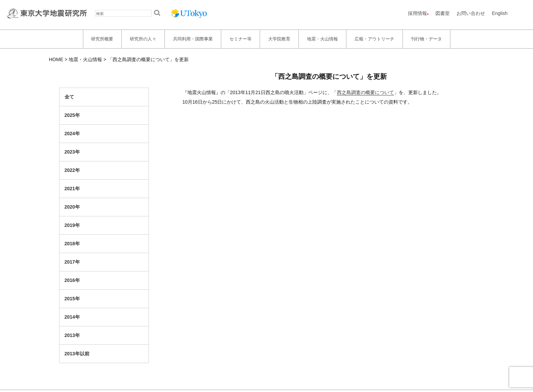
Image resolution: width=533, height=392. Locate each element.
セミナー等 (240, 39)
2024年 (72, 133)
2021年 (72, 189)
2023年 (72, 152)
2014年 (72, 317)
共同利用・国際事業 (193, 39)
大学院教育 (279, 39)
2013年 (72, 335)
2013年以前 (77, 354)
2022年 (72, 170)
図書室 (443, 13)
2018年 (72, 244)
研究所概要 (102, 39)
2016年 (72, 280)
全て (69, 97)
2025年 (72, 115)
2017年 (72, 262)
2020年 (72, 207)
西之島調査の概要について (365, 92)
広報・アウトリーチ (374, 39)
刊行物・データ (426, 39)
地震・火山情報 (322, 39)
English (500, 13)
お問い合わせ (471, 13)
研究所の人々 (143, 39)
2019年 (72, 225)
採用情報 (417, 13)
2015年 (72, 299)
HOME (56, 59)
